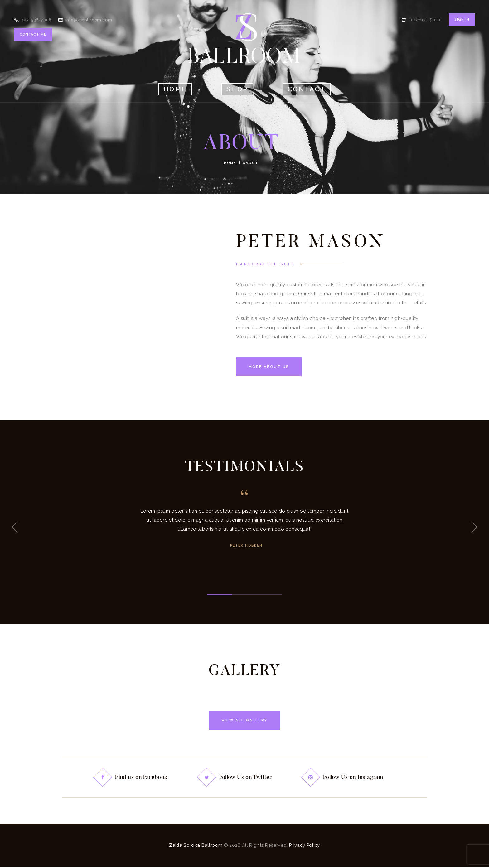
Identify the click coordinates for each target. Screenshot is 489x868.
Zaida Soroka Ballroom (195, 846)
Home (230, 163)
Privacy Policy (305, 846)
